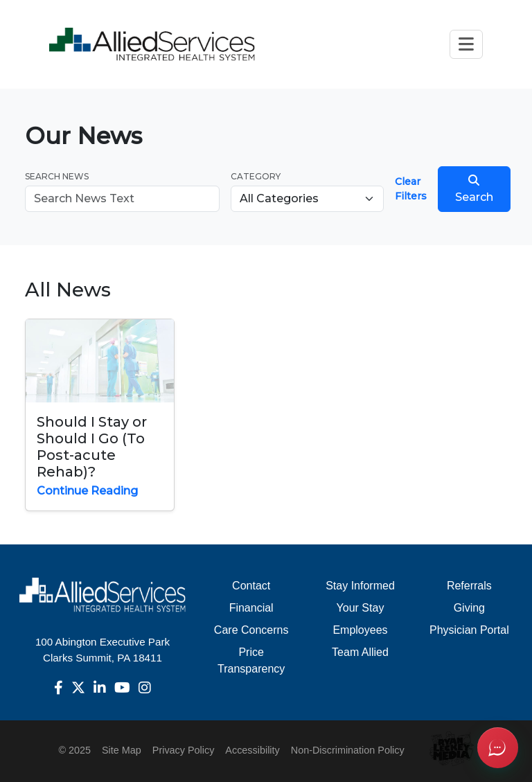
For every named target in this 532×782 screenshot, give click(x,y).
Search (474, 189)
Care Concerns (251, 630)
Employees (360, 630)
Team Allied (360, 652)
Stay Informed (360, 586)
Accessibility (252, 750)
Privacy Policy (184, 750)
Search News (57, 176)
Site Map (122, 750)
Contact (251, 586)
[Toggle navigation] (466, 44)
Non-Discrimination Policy (348, 750)
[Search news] (122, 199)
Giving (469, 608)
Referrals (469, 586)
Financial (251, 608)
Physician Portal (469, 630)
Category (256, 176)
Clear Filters (411, 189)
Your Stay (361, 608)
